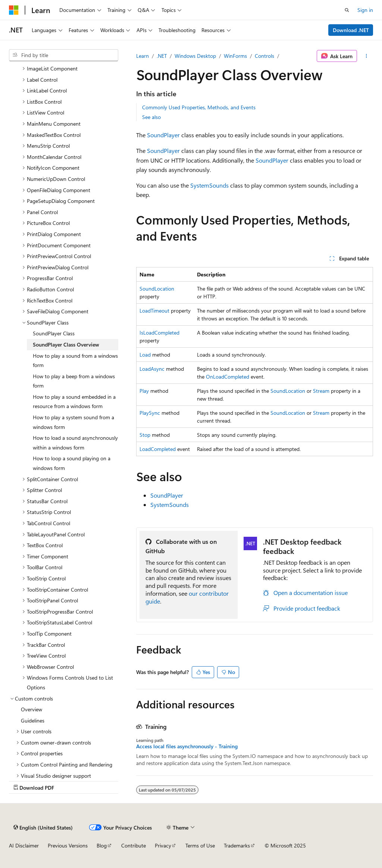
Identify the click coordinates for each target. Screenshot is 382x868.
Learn (143, 56)
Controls (264, 56)
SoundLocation (157, 289)
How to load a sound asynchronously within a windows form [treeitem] (75, 443)
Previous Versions (68, 845)
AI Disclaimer (24, 845)
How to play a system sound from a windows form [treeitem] (73, 422)
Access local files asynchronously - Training (187, 746)
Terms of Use (200, 845)
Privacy (163, 845)
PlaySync (150, 413)
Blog (102, 845)
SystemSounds (209, 185)
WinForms (235, 56)
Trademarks (237, 845)
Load (145, 355)
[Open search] (347, 10)
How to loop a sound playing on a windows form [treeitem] (72, 463)
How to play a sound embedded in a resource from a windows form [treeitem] (74, 402)
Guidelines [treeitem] (33, 720)
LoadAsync (152, 369)
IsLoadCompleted (159, 333)
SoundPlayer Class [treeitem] (54, 333)
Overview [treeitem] (32, 709)
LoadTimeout (154, 311)
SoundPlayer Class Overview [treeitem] (66, 344)
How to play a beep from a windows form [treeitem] (74, 381)
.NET (162, 56)
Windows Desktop (195, 56)
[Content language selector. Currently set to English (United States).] (43, 827)
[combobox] (64, 55)
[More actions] (367, 56)
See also (151, 117)
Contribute (134, 845)
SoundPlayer (163, 135)
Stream (321, 391)
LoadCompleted (158, 449)
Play (144, 391)
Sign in (365, 10)
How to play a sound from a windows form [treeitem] (75, 361)
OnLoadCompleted (228, 377)
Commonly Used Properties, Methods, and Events (199, 107)
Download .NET (351, 30)
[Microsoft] (14, 10)
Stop (145, 435)
